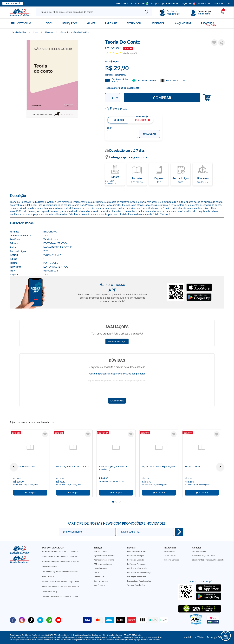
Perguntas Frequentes (136, 551)
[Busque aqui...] (89, 12)
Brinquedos (70, 23)
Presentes (158, 23)
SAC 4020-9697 (199, 551)
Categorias (24, 23)
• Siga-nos (188, 3)
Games (91, 23)
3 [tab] (120, 502)
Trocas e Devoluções (136, 585)
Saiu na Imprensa (101, 581)
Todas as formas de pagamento (122, 88)
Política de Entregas (136, 556)
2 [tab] (116, 502)
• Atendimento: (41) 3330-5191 (131, 3)
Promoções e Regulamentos (139, 581)
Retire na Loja (100, 577)
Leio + (96, 572)
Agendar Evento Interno (104, 560)
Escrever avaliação (117, 341)
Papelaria (111, 23)
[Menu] (200, 12)
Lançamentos (182, 23)
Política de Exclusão (136, 560)
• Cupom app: (164, 3)
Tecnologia (134, 23)
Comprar (162, 98)
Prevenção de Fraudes (137, 577)
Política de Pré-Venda (136, 564)
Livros (49, 23)
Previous (14, 467)
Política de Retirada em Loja (139, 572)
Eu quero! (179, 532)
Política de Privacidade (137, 568)
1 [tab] (113, 502)
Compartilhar (221, 43)
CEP (109, 128)
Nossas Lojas (169, 551)
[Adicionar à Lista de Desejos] (214, 43)
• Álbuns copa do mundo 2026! (214, 3)
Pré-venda (208, 23)
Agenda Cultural (101, 551)
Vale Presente (99, 585)
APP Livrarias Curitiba (103, 564)
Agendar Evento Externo (104, 556)
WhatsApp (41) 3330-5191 (204, 556)
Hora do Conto (100, 568)
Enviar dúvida (117, 401)
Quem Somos (170, 556)
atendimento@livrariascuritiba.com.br (208, 560)
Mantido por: (193, 637)
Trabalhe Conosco (172, 560)
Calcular (149, 134)
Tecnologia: (215, 637)
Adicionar (206, 98)
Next (220, 467)
